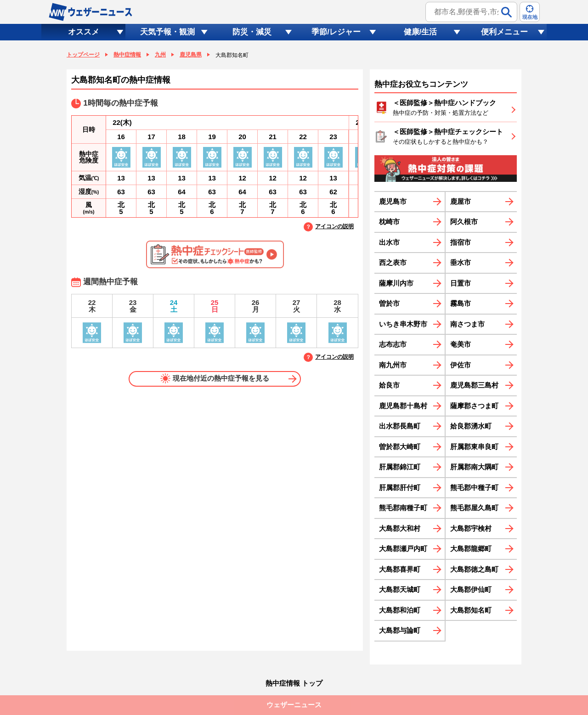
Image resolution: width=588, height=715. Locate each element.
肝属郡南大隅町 (474, 467)
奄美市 (461, 344)
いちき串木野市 (403, 324)
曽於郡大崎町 (400, 447)
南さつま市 (467, 324)
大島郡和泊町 (400, 610)
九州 (160, 55)
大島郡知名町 (471, 610)
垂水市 (461, 262)
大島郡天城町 (400, 589)
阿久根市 (464, 222)
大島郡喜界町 (400, 569)
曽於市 (389, 303)
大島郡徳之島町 (474, 569)
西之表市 (393, 262)
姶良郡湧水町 (471, 426)
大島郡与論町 (400, 630)
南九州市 (393, 365)
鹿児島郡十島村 (403, 406)
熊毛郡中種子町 (474, 487)
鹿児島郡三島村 (474, 385)
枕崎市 (389, 222)
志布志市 (393, 344)
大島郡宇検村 (471, 528)
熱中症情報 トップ (294, 683)
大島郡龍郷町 (471, 549)
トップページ (83, 55)
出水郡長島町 (400, 426)
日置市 (461, 283)
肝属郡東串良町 (474, 447)
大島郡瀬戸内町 (403, 549)
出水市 (389, 242)
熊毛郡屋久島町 (474, 508)
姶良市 (389, 385)
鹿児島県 (191, 55)
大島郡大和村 (400, 528)
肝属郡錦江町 (400, 467)
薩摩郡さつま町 (474, 406)
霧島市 (461, 303)
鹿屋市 (461, 201)
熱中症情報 (127, 55)
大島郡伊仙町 (471, 589)
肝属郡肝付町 (400, 487)
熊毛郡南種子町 (403, 508)
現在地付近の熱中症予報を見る (215, 378)
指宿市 (461, 242)
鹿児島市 (393, 201)
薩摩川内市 (396, 283)
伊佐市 (461, 365)
